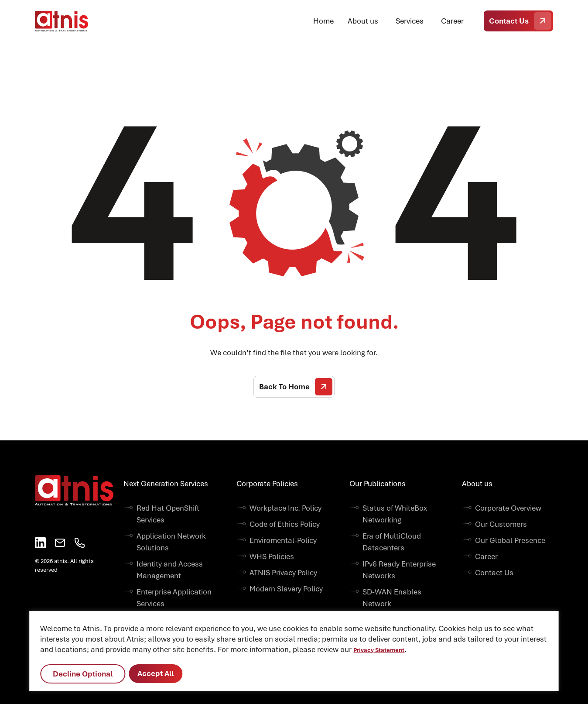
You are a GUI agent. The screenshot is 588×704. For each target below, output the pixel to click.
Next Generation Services (166, 484)
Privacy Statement (379, 650)
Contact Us (520, 21)
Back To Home (296, 387)
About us (363, 21)
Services (410, 21)
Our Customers (501, 524)
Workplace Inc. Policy (285, 508)
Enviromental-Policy (283, 540)
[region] (294, 651)
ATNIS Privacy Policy (283, 573)
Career (452, 21)
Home (323, 21)
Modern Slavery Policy (286, 589)
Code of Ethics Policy (285, 524)
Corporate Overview (508, 508)
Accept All (156, 673)
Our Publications (378, 484)
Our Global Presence (510, 540)
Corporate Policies (267, 484)
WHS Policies (272, 556)
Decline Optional (83, 674)
